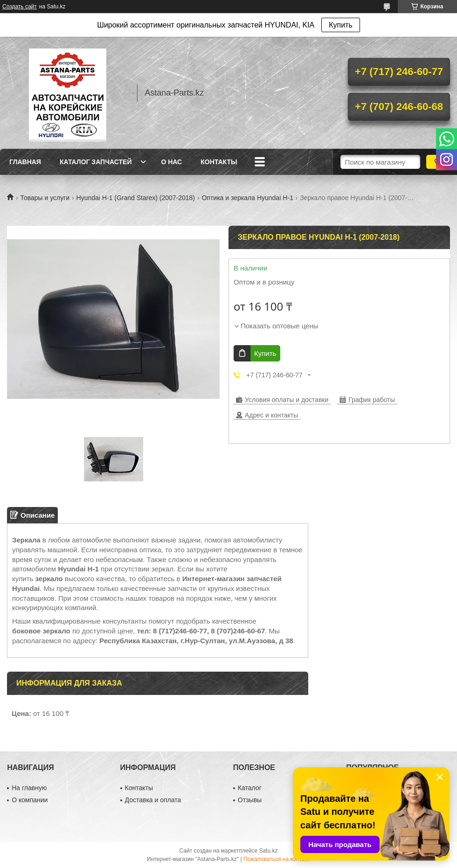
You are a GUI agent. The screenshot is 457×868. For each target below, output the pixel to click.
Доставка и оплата (153, 800)
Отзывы (250, 800)
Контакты (219, 162)
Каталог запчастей (96, 162)
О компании (30, 800)
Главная (25, 162)
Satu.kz (268, 851)
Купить (341, 25)
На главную (29, 788)
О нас (171, 162)
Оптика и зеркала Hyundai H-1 (247, 198)
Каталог (250, 788)
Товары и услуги (45, 198)
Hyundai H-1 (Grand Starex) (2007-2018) (136, 198)
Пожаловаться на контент (277, 859)
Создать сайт (20, 7)
